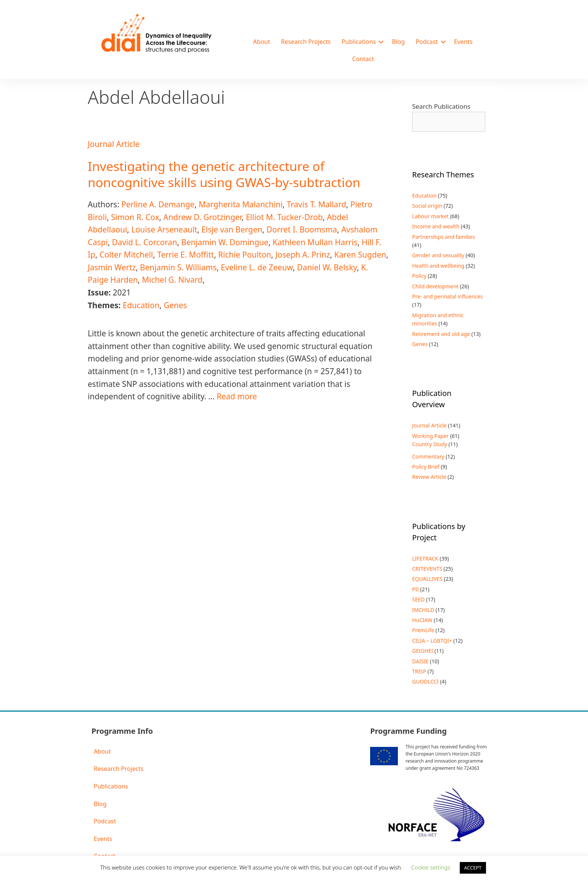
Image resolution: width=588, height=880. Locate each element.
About (262, 42)
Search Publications (441, 106)
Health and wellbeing (438, 266)
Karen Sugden (360, 255)
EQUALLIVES (427, 579)
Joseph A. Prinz (303, 255)
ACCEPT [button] (473, 868)
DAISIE (420, 661)
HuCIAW (422, 620)
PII (415, 589)
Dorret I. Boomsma (302, 229)
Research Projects (306, 42)
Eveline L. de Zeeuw (257, 267)
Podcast (427, 42)
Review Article (429, 477)
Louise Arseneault (164, 229)
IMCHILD (423, 610)
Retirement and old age (441, 334)
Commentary (428, 456)
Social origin (427, 206)
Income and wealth (436, 226)
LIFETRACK (425, 558)
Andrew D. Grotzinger (203, 217)
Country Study (430, 444)
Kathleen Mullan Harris (315, 242)
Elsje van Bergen (232, 229)
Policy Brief (426, 467)
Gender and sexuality (438, 255)
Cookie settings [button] (431, 867)
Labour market (430, 216)
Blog (398, 42)
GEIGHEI (423, 651)
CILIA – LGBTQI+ (432, 641)
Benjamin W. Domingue (225, 242)
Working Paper (430, 436)
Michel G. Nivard (172, 280)
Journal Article (114, 144)
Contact (363, 59)
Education (141, 305)
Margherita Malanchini (241, 204)
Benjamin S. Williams (178, 267)
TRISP (419, 671)
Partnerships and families (443, 237)
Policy (419, 276)
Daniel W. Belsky (327, 267)
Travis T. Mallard (316, 204)
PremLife (423, 630)
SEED (418, 599)
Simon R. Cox (135, 217)
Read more (237, 396)
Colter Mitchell (126, 255)
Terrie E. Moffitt (186, 255)
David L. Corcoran (145, 242)
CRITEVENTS (427, 569)
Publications (359, 42)
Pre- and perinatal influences (448, 296)
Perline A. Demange (158, 204)
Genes (175, 305)
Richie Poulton (245, 255)
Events (463, 42)
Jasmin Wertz (112, 267)
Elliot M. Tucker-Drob (284, 217)
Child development (435, 286)
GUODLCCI (425, 681)
